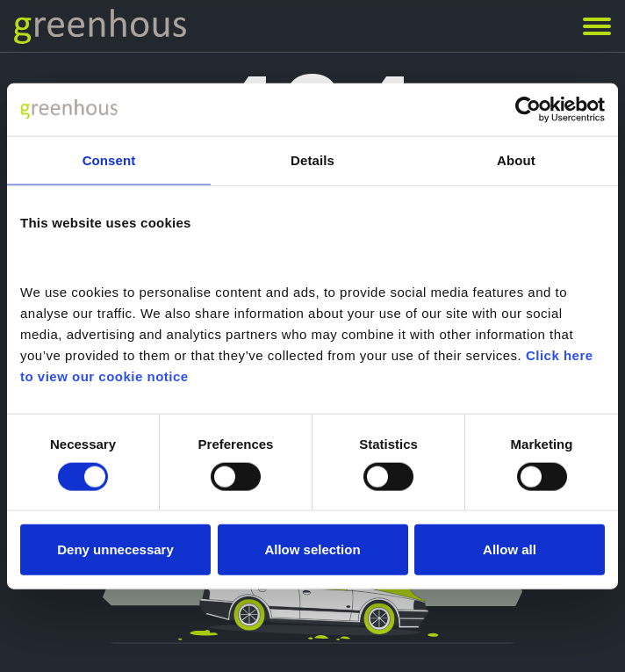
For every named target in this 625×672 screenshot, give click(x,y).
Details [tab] (312, 159)
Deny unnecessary (115, 549)
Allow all (510, 549)
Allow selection (312, 549)
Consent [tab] (109, 159)
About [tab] (516, 159)
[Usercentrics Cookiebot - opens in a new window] (528, 109)
